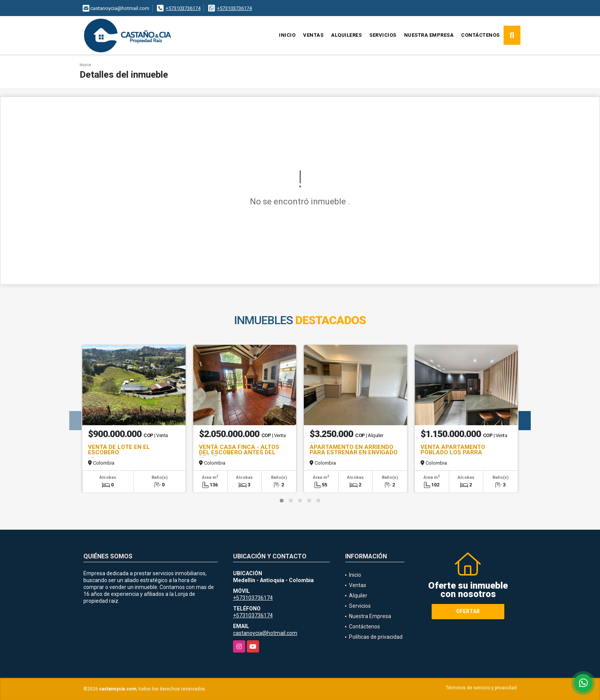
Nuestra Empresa (429, 35)
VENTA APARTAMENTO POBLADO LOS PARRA (453, 450)
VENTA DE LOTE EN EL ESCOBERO (119, 450)
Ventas (313, 35)
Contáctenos (480, 35)
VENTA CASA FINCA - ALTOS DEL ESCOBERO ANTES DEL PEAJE (239, 452)
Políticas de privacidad (376, 637)
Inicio (287, 35)
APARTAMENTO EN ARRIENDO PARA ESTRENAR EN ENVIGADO (354, 450)
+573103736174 (183, 8)
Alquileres (346, 35)
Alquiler (358, 596)
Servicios (383, 35)
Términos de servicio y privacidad (481, 688)
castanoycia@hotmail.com (265, 633)
